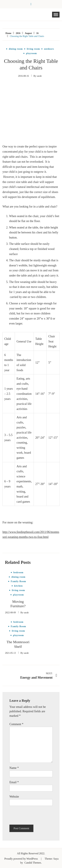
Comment (16, 724)
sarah (39, 76)
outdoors (49, 49)
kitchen (18, 586)
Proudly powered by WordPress (21, 859)
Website (14, 797)
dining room (16, 49)
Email (14, 782)
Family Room (18, 581)
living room (33, 49)
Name (14, 768)
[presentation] (35, 815)
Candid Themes (33, 863)
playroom (31, 53)
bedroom (18, 573)
